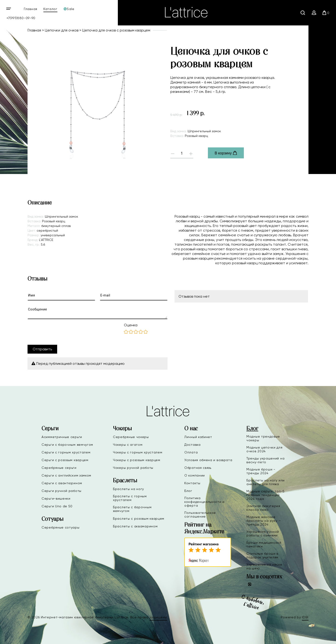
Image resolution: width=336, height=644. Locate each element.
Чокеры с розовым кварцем (137, 460)
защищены (158, 617)
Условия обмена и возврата (208, 460)
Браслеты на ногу (128, 489)
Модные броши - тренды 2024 (261, 471)
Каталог (50, 9)
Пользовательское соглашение (200, 515)
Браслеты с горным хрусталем (130, 498)
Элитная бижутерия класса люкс (263, 508)
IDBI (305, 617)
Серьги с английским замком (66, 475)
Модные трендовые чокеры (263, 438)
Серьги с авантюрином (62, 483)
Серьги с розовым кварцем (65, 460)
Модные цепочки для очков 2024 (264, 449)
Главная (31, 9)
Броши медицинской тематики (264, 544)
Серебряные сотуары (61, 527)
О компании (195, 475)
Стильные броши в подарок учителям (262, 555)
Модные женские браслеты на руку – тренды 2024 (264, 521)
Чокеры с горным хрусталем (138, 452)
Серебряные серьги (59, 468)
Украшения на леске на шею (264, 566)
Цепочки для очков (62, 30)
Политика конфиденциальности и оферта (204, 502)
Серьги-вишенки (56, 498)
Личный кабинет (198, 437)
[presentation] (63, 332)
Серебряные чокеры (131, 437)
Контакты (192, 483)
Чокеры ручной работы (133, 468)
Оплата (191, 452)
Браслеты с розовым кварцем (139, 519)
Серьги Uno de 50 (57, 506)
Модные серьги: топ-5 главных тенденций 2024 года (266, 495)
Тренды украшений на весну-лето (265, 460)
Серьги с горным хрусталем (66, 452)
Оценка (131, 325)
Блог (188, 491)
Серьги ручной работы (61, 491)
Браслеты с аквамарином (135, 526)
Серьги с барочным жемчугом (67, 445)
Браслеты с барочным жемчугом (132, 509)
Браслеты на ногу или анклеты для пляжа (266, 482)
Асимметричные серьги (62, 437)
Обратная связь (198, 468)
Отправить (42, 349)
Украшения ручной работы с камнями (263, 533)
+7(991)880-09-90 (21, 18)
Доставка (192, 445)
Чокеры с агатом (128, 445)
